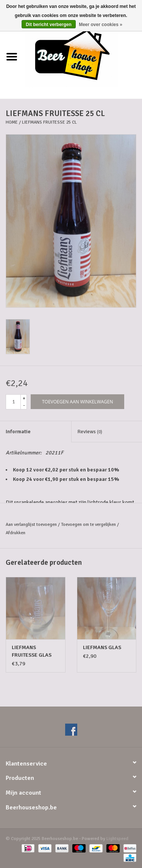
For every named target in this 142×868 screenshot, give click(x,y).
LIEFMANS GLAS (102, 647)
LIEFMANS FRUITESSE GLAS (32, 651)
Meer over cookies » (101, 25)
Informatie (18, 432)
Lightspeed (117, 839)
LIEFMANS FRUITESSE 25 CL (49, 122)
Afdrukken (16, 533)
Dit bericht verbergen (49, 25)
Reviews (90, 432)
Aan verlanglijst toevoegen (31, 525)
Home (12, 122)
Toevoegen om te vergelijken (89, 525)
